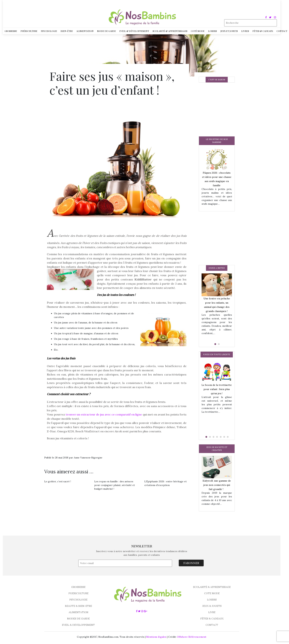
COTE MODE (212, 593)
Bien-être (67, 31)
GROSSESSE (78, 587)
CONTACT (212, 625)
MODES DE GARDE (78, 619)
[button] (215, 344)
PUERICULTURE (78, 593)
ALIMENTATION (78, 612)
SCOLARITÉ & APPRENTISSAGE (212, 587)
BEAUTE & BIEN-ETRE (78, 606)
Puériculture (29, 31)
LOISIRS (212, 600)
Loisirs (212, 31)
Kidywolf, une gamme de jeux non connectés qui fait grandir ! (217, 485)
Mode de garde (106, 31)
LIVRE (212, 612)
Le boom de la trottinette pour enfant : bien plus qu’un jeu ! (217, 389)
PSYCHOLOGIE (78, 600)
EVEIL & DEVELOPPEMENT (78, 625)
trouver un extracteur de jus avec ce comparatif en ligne (104, 414)
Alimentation (85, 31)
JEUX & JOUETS (212, 606)
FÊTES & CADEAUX (212, 619)
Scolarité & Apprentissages (170, 31)
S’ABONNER (191, 563)
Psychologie (49, 31)
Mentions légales (156, 637)
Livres (245, 31)
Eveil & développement (134, 31)
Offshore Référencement (192, 637)
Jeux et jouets (229, 31)
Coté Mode (198, 31)
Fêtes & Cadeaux (263, 31)
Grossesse (11, 31)
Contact (282, 31)
